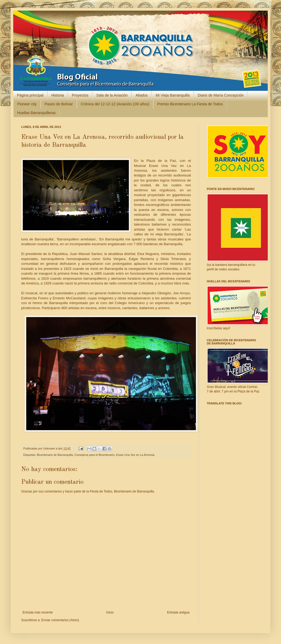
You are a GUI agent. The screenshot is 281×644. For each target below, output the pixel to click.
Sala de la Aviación (112, 95)
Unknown (49, 448)
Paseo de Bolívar (59, 104)
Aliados (142, 95)
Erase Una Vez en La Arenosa (135, 455)
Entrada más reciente (38, 612)
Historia (58, 95)
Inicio (110, 612)
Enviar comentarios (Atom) (60, 620)
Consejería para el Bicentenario (95, 455)
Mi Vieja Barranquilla (173, 95)
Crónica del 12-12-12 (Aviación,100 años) (115, 104)
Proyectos (80, 95)
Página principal (30, 95)
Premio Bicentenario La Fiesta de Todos (190, 104)
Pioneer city (27, 104)
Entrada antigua (178, 612)
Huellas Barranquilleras (36, 113)
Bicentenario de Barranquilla (55, 455)
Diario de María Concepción (221, 95)
